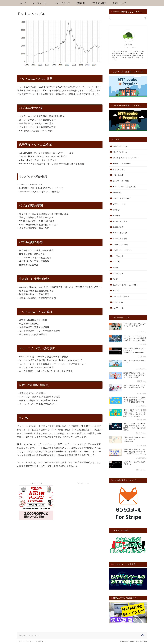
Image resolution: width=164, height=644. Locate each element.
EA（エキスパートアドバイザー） (127, 158)
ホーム (23, 3)
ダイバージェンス (120, 233)
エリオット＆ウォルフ (122, 198)
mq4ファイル (118, 308)
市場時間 (116, 216)
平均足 (115, 279)
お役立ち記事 (118, 175)
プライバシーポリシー (26, 641)
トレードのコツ (62, 3)
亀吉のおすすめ (119, 169)
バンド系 (116, 262)
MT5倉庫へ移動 (99, 3)
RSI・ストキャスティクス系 (124, 187)
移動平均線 (117, 192)
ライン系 (116, 291)
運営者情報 (40, 641)
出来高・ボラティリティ (123, 250)
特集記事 (80, 3)
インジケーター (40, 3)
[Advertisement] (83, 500)
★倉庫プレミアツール (122, 164)
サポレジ (116, 210)
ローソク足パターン (121, 296)
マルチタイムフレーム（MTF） (125, 285)
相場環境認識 (118, 227)
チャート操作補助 (120, 239)
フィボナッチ (118, 273)
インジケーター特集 (121, 181)
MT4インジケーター (121, 146)
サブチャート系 (119, 204)
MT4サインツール (120, 152)
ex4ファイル (118, 302)
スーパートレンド (120, 221)
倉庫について (119, 3)
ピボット (116, 268)
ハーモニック (118, 256)
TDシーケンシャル (120, 244)
